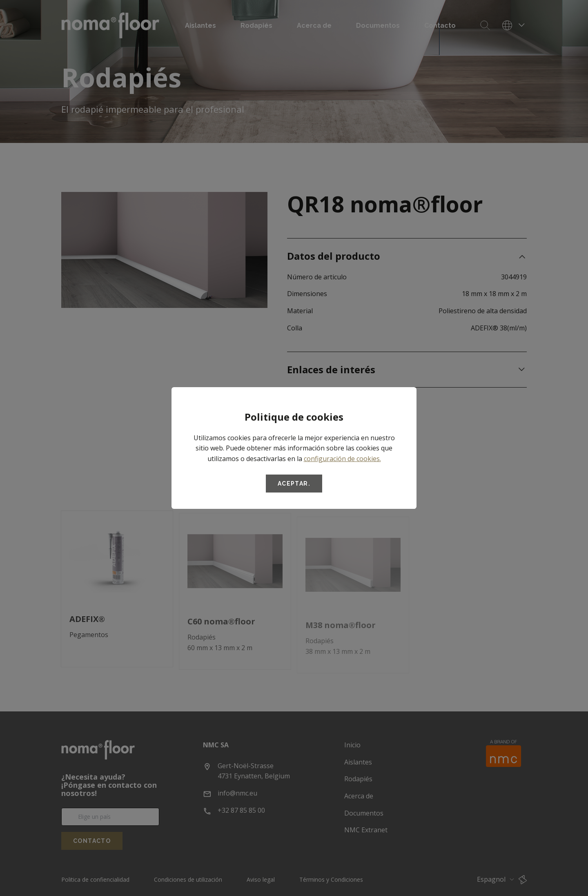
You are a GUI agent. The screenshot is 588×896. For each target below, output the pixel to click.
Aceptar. (294, 484)
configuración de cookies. (342, 459)
